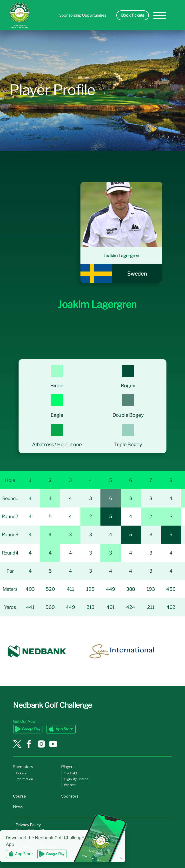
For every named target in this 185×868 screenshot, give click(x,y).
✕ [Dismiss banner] (121, 858)
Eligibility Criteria (76, 779)
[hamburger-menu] (160, 15)
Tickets (21, 773)
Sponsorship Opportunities (83, 15)
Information (24, 779)
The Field (70, 773)
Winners (70, 785)
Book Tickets (133, 15)
